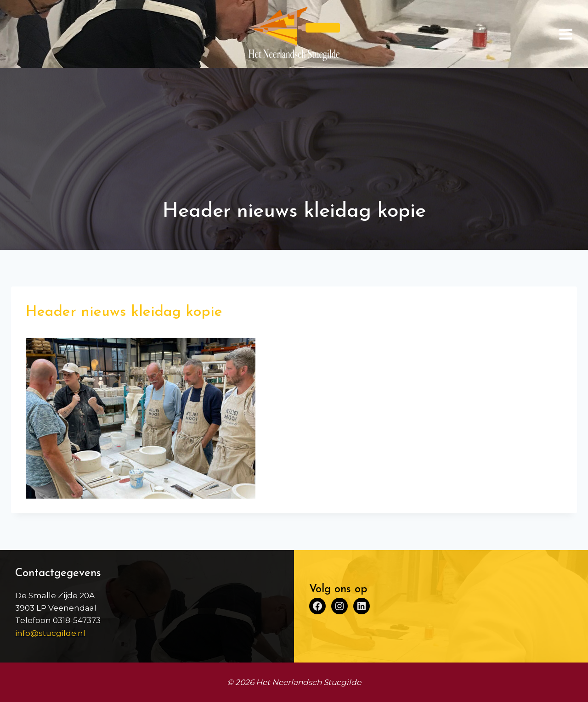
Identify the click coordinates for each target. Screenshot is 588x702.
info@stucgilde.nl (50, 633)
